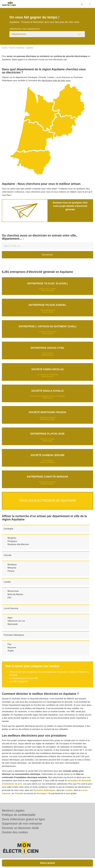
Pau (9, 644)
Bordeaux (12, 565)
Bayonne (12, 647)
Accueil (5, 48)
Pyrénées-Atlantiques (14, 635)
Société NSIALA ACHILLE (48, 391)
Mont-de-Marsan (15, 594)
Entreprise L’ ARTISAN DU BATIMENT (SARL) (47, 326)
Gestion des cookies (15, 832)
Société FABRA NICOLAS (47, 369)
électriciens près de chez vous (56, 80)
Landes (7, 582)
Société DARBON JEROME (47, 455)
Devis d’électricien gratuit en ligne (23, 819)
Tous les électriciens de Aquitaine (48, 501)
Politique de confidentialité (19, 815)
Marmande (13, 624)
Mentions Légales (13, 811)
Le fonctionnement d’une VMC (24, 678)
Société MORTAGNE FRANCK (48, 412)
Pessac (11, 571)
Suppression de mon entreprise (22, 824)
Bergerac (12, 538)
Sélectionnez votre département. (25, 29)
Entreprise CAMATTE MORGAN (47, 477)
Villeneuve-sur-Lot (16, 621)
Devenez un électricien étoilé (20, 828)
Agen (10, 618)
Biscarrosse (13, 591)
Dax (9, 597)
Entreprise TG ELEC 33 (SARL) (47, 283)
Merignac (12, 568)
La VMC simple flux (19, 681)
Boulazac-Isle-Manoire (18, 544)
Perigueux (12, 541)
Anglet (11, 651)
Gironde (8, 555)
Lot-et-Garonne (11, 608)
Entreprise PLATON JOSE (48, 434)
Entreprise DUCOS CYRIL (47, 348)
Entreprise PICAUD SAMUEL (47, 305)
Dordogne (8, 529)
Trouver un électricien (17, 48)
